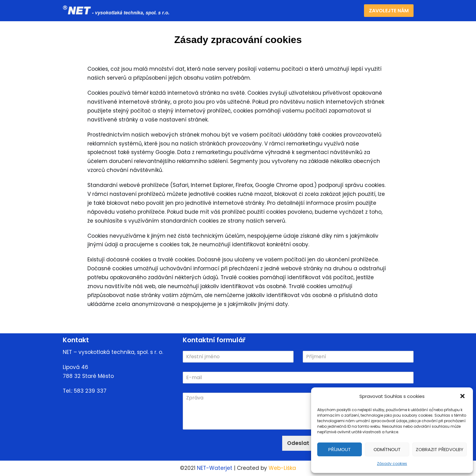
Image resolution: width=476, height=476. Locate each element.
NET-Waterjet (215, 468)
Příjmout (340, 449)
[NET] (118, 11)
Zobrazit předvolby (440, 449)
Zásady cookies (392, 464)
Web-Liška (282, 468)
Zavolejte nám (389, 11)
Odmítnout (387, 449)
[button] (463, 397)
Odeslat (298, 443)
